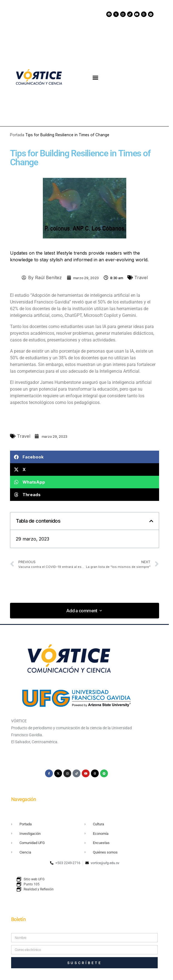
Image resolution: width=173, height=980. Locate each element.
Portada (17, 135)
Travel (141, 278)
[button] (96, 77)
